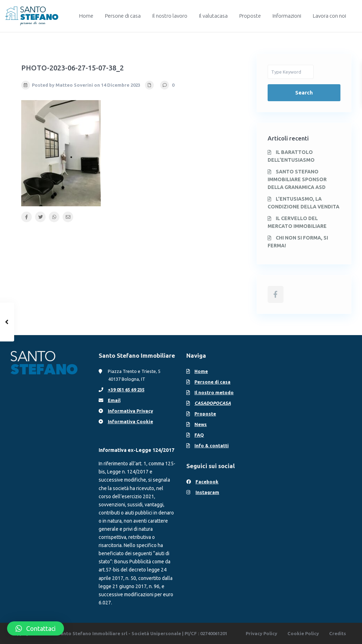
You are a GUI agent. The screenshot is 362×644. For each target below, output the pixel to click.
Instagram (207, 492)
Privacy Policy (261, 633)
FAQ (199, 435)
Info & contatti (212, 445)
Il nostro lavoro (170, 16)
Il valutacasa (213, 16)
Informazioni (287, 16)
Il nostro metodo (214, 392)
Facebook (207, 482)
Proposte (250, 16)
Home (86, 16)
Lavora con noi (329, 16)
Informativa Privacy (130, 411)
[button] (36, 628)
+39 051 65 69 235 (126, 390)
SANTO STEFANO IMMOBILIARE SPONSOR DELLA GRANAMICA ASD (297, 179)
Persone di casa (123, 16)
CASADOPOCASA (213, 403)
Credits (338, 633)
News (201, 424)
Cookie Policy (303, 633)
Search (304, 93)
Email (114, 400)
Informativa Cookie (130, 421)
